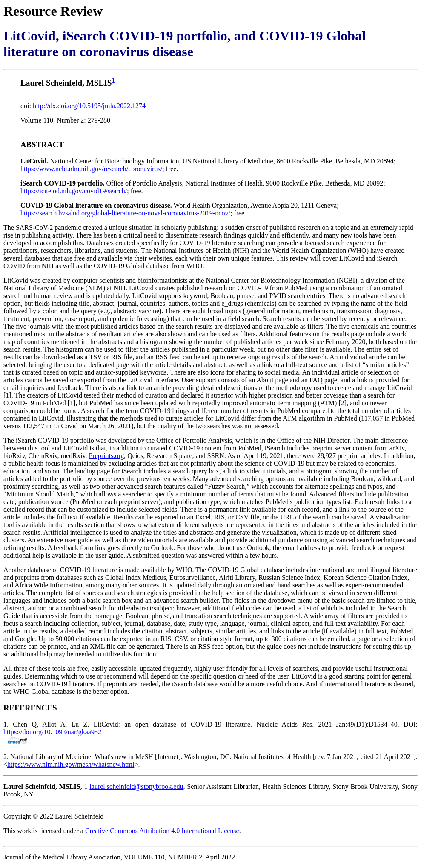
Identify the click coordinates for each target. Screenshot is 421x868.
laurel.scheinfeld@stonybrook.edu (136, 786)
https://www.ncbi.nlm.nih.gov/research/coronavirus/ (91, 169)
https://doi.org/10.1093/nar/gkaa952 (52, 732)
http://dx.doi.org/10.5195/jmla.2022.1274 (89, 106)
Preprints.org (106, 456)
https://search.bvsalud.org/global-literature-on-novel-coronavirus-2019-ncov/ (125, 213)
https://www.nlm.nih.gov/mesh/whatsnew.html (71, 764)
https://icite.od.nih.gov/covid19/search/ (74, 191)
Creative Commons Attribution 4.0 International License (162, 831)
